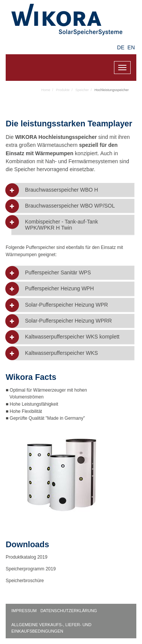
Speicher (82, 90)
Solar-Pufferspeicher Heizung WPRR (68, 321)
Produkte (63, 90)
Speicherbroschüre (25, 581)
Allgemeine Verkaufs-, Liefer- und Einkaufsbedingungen (51, 628)
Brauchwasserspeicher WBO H (62, 190)
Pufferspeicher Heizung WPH (59, 289)
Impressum (24, 611)
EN (131, 47)
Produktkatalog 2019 (27, 557)
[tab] (73, 190)
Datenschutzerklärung (69, 611)
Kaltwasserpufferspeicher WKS (62, 353)
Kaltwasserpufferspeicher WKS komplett (72, 337)
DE (121, 47)
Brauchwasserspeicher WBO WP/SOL (70, 206)
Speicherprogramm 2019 (31, 569)
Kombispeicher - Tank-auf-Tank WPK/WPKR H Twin (62, 225)
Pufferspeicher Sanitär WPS (58, 273)
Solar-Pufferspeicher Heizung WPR (66, 305)
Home (46, 90)
